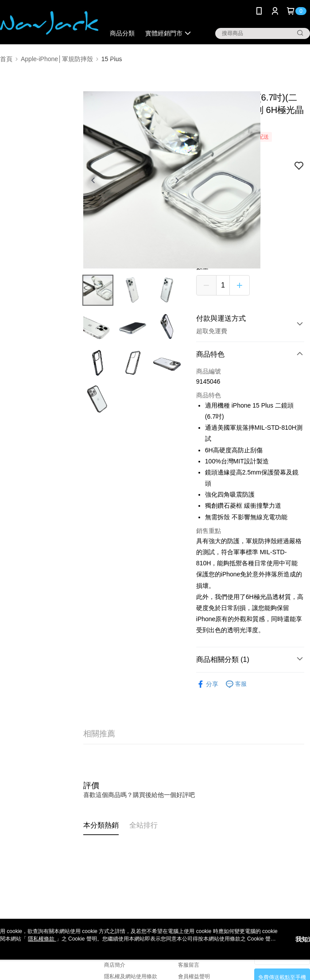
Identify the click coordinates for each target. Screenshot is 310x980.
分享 (207, 684)
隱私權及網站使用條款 (131, 976)
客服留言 (189, 965)
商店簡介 (115, 965)
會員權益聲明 (194, 976)
